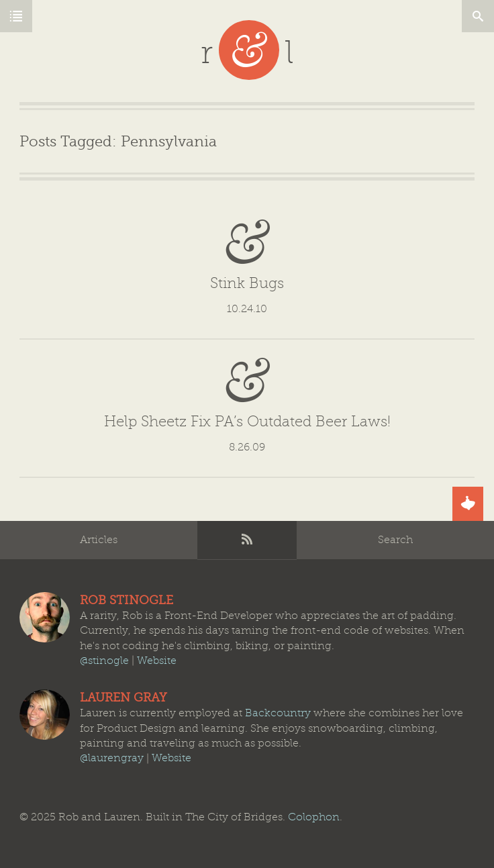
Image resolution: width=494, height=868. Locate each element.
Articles (99, 540)
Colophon (314, 817)
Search (395, 540)
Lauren (45, 715)
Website (157, 661)
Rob (45, 617)
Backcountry (278, 713)
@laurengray (112, 759)
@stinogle (104, 661)
